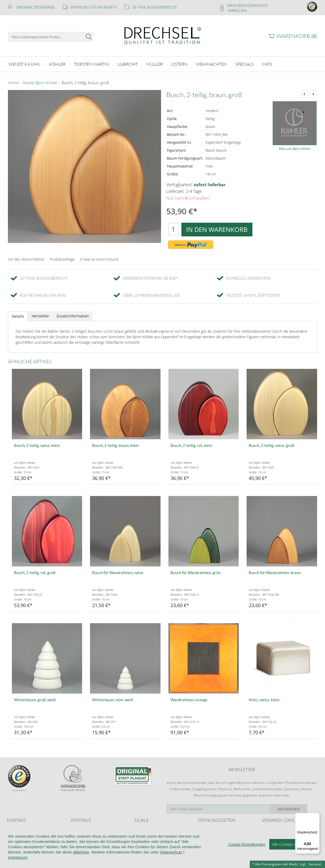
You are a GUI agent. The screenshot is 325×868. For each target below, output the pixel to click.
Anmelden (237, 10)
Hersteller (40, 316)
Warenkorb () (297, 36)
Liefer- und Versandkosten (281, 830)
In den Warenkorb (217, 229)
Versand (315, 864)
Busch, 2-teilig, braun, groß (85, 83)
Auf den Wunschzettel (26, 259)
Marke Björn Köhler (40, 83)
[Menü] (317, 816)
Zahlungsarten (272, 840)
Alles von (295, 149)
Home (14, 83)
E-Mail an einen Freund (99, 259)
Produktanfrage (62, 259)
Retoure (268, 835)
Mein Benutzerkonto (248, 5)
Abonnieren (298, 809)
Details (18, 316)
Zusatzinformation (73, 316)
